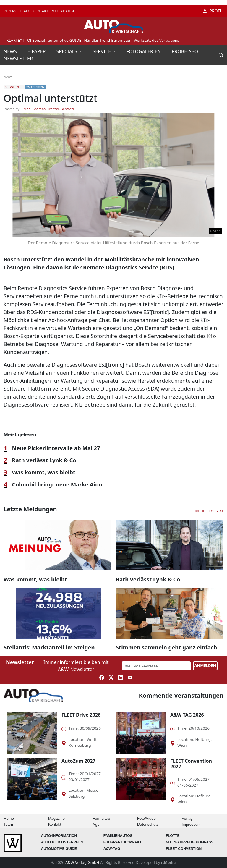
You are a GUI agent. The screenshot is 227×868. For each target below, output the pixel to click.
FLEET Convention (184, 849)
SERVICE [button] (102, 51)
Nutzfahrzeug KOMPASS (190, 842)
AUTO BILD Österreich (63, 842)
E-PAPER (37, 51)
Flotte (173, 836)
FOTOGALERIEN (144, 51)
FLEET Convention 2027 (191, 764)
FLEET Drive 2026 (81, 715)
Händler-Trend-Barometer (107, 40)
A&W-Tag (112, 849)
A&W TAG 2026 (187, 715)
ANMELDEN (205, 665)
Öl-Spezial (36, 40)
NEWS (11, 51)
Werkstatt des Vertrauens (156, 40)
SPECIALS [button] (67, 51)
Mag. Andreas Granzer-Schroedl (49, 109)
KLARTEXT (16, 40)
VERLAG (10, 11)
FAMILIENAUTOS (118, 836)
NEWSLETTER (18, 59)
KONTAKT (41, 11)
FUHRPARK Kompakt (123, 842)
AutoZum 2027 (78, 761)
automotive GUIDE (64, 40)
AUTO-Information (59, 836)
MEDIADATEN (63, 11)
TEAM (25, 11)
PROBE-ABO (185, 51)
